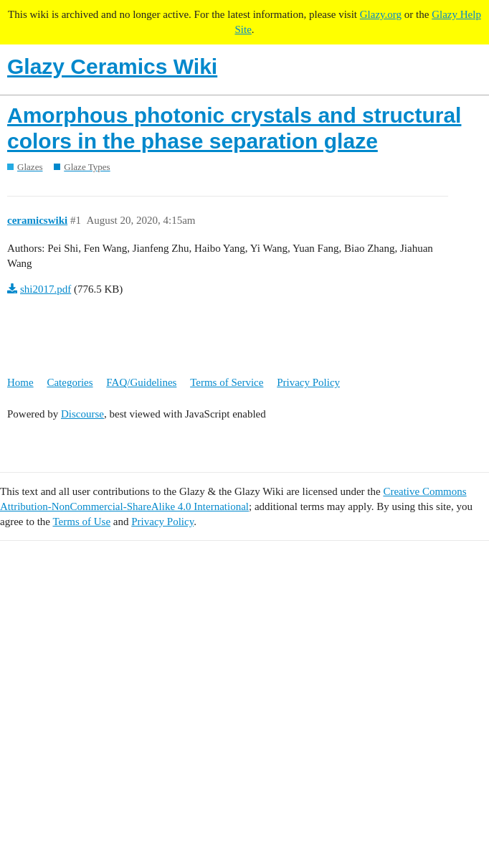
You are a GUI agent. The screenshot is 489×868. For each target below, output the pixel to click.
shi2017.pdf (46, 289)
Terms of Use (81, 522)
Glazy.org (381, 14)
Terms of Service (227, 382)
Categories (70, 382)
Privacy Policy (308, 382)
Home (20, 382)
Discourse (82, 414)
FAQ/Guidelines (141, 382)
